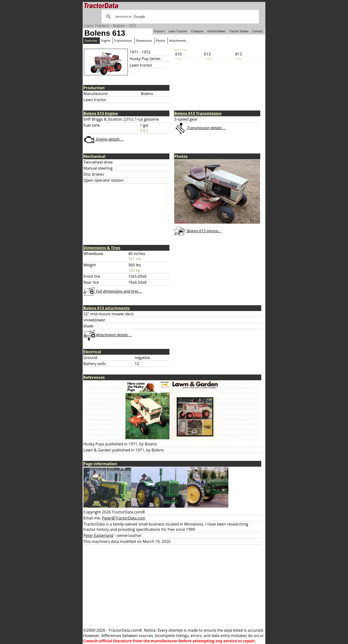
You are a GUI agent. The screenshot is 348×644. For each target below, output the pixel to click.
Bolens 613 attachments (107, 308)
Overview (91, 41)
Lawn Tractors (96, 26)
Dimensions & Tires (102, 248)
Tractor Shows (239, 31)
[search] (180, 17)
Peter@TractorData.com (124, 518)
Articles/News (216, 31)
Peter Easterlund (98, 535)
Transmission (123, 41)
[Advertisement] (174, 586)
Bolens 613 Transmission (198, 113)
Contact (257, 31)
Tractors (159, 31)
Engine (106, 41)
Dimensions (144, 41)
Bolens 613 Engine (101, 113)
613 (133, 26)
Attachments (178, 41)
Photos (160, 41)
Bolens (119, 26)
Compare (197, 31)
